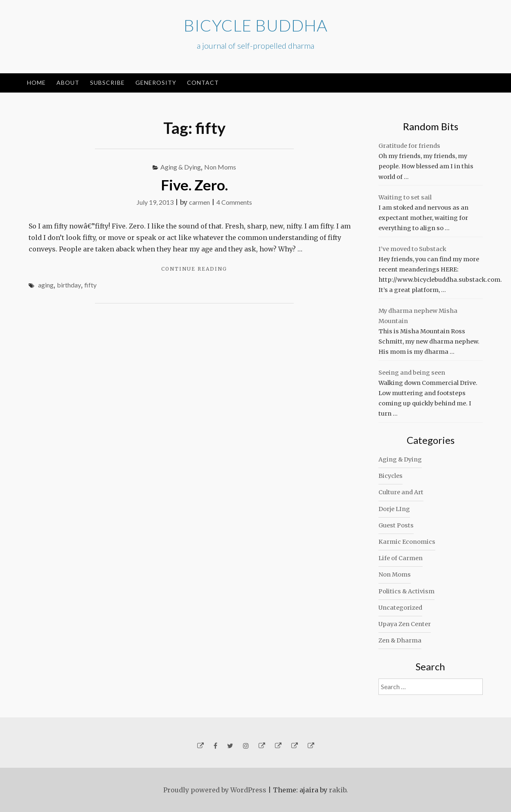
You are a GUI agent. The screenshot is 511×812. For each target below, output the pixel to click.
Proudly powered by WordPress (215, 790)
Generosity (156, 83)
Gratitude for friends (409, 146)
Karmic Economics (407, 542)
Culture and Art (401, 492)
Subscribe (107, 83)
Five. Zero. (194, 185)
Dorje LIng (394, 509)
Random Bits (431, 126)
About (68, 83)
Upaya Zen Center (405, 624)
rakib (338, 790)
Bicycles (391, 476)
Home (36, 83)
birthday (69, 285)
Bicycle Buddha (256, 25)
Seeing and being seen (412, 373)
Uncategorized (400, 608)
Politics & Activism (406, 591)
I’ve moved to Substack (412, 249)
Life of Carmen (401, 558)
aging (46, 285)
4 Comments (234, 202)
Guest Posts (396, 525)
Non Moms (220, 167)
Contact (203, 83)
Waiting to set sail (405, 197)
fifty (90, 285)
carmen (199, 202)
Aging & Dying (181, 167)
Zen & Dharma (400, 640)
